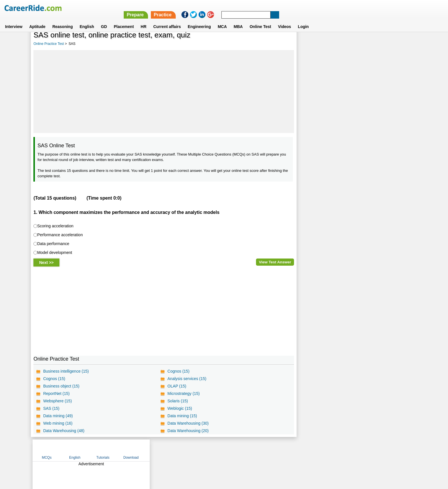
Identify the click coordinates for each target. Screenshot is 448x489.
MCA (222, 20)
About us (172, 450)
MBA (238, 20)
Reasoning (63, 20)
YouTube (264, 450)
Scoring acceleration (55, 226)
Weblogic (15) (180, 408)
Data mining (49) (58, 416)
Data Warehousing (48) (64, 431)
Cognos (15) (178, 371)
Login (303, 20)
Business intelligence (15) (66, 371)
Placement (124, 20)
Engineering (199, 20)
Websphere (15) (57, 401)
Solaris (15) (178, 401)
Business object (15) (61, 386)
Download (396, 44)
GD (104, 20)
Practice (327, 8)
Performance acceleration (60, 235)
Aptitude (37, 20)
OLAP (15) (177, 386)
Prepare (299, 8)
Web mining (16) (58, 423)
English (87, 20)
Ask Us (245, 450)
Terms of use (221, 450)
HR (143, 20)
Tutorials (369, 44)
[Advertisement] (164, 92)
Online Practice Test (49, 44)
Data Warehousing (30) (188, 423)
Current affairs (167, 20)
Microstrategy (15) (184, 393)
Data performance (53, 244)
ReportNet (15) (56, 393)
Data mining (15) (182, 416)
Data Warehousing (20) (188, 431)
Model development (55, 253)
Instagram (287, 450)
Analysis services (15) (187, 379)
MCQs (312, 44)
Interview (14, 20)
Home (153, 450)
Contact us (195, 450)
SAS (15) (51, 408)
